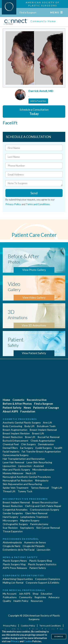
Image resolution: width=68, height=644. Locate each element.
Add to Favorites (38, 101)
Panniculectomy (39, 524)
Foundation (28, 411)
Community (26, 597)
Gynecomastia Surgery (16, 455)
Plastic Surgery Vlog (14, 564)
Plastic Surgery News (15, 561)
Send (34, 193)
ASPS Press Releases (15, 568)
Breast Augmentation (15, 430)
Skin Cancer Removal (48, 528)
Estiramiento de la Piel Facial (19, 550)
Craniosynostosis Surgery (45, 510)
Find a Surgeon (28, 12)
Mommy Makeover (13, 473)
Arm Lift (48, 422)
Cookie (28, 641)
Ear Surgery (27, 448)
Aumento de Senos (35, 542)
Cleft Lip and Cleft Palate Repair (43, 506)
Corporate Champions (48, 579)
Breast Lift (38, 433)
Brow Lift (30, 437)
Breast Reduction (13, 437)
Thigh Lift (57, 488)
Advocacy (54, 597)
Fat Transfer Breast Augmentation (41, 451)
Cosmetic (18, 400)
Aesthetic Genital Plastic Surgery (22, 422)
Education (47, 594)
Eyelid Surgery (44, 448)
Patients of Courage (46, 408)
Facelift (58, 448)
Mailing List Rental (13, 583)
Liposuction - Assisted (31, 466)
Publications (10, 597)
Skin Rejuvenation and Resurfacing (22, 484)
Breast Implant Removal (43, 430)
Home (6, 400)
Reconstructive (37, 400)
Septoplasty (27, 528)
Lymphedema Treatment (34, 517)
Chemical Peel (11, 444)
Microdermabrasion (43, 470)
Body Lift (30, 426)
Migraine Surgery (30, 520)
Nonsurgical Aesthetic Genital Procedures (27, 477)
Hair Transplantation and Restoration (24, 459)
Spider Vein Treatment (16, 488)
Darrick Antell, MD (41, 91)
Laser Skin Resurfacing (39, 462)
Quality (7, 601)
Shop (36, 594)
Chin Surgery (28, 444)
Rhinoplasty (42, 480)
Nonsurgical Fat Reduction (18, 480)
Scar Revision (10, 528)
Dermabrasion (46, 444)
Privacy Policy (13, 204)
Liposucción (44, 550)
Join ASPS (25, 594)
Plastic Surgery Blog (41, 561)
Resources (37, 601)
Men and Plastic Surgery (16, 470)
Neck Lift (31, 473)
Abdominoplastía (12, 542)
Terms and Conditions (38, 204)
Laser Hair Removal (13, 462)
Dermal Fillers (10, 448)
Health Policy (21, 601)
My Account (10, 594)
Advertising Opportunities (18, 579)
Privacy (15, 641)
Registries (40, 597)
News (27, 408)
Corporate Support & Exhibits (43, 583)
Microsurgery (10, 520)
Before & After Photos (17, 404)
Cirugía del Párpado (34, 546)
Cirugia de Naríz (12, 546)
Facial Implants (11, 451)
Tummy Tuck (25, 491)
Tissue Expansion (13, 531)
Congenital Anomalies (15, 510)
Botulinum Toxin (46, 426)
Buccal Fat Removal (49, 437)
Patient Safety (12, 408)
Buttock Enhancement (16, 441)
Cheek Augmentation (43, 441)
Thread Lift (9, 491)
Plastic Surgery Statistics (42, 564)
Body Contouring (12, 426)
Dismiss (59, 636)
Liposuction (9, 466)
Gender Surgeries (13, 513)
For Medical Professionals (24, 590)
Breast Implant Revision (16, 433)
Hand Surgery (10, 517)
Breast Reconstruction (45, 502)
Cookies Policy (28, 626)
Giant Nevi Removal (36, 513)
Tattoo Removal (40, 488)
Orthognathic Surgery (15, 524)
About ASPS (10, 411)
